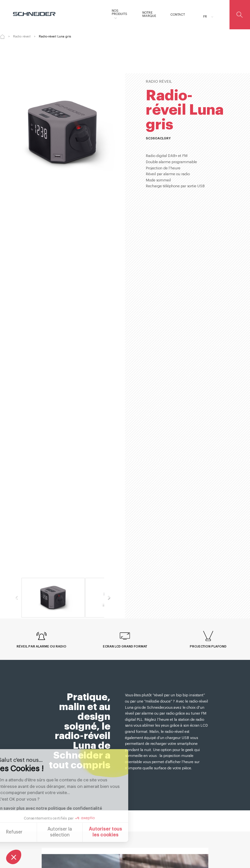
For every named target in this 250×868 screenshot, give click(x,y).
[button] (14, 857)
